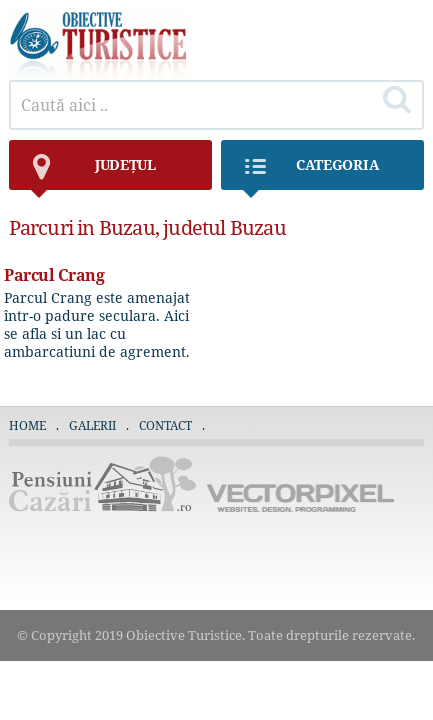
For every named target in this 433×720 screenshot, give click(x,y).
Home (27, 425)
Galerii (92, 425)
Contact (165, 425)
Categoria (310, 172)
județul (92, 172)
